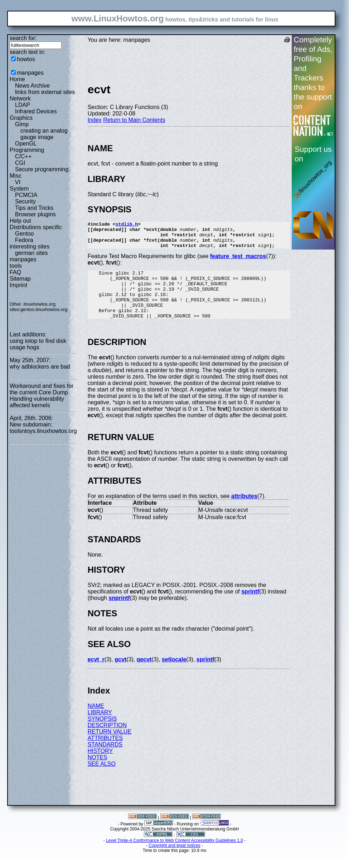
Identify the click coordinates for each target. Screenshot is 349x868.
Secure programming (42, 169)
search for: (23, 38)
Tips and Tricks (34, 208)
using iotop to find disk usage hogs (38, 344)
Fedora (24, 240)
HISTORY (100, 766)
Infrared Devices (36, 111)
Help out (20, 221)
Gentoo (24, 234)
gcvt (120, 674)
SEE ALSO (102, 779)
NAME (96, 721)
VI (18, 182)
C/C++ (23, 156)
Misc (16, 176)
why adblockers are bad (40, 367)
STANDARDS (105, 759)
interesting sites (30, 246)
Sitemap (20, 279)
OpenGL (26, 144)
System (19, 189)
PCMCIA (26, 195)
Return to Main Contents (134, 120)
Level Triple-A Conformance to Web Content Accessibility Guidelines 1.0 (174, 855)
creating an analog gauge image (44, 134)
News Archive (32, 86)
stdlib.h (127, 225)
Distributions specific (36, 227)
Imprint (18, 285)
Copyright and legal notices (174, 860)
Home (17, 79)
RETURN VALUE (110, 747)
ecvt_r (96, 674)
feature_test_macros (238, 262)
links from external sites (45, 92)
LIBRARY (100, 727)
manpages (30, 73)
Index (95, 120)
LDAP (23, 105)
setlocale (174, 674)
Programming (27, 150)
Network (20, 98)
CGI (20, 163)
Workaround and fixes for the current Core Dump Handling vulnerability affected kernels (42, 396)
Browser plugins (35, 214)
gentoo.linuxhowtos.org (44, 309)
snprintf (119, 613)
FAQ (15, 272)
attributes (244, 511)
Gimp (22, 124)
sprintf (250, 606)
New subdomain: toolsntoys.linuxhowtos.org (43, 428)
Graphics (21, 118)
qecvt (144, 674)
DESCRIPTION (107, 740)
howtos (26, 59)
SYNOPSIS (102, 734)
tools (16, 266)
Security (25, 201)
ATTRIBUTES (105, 753)
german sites (31, 253)
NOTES (98, 772)
